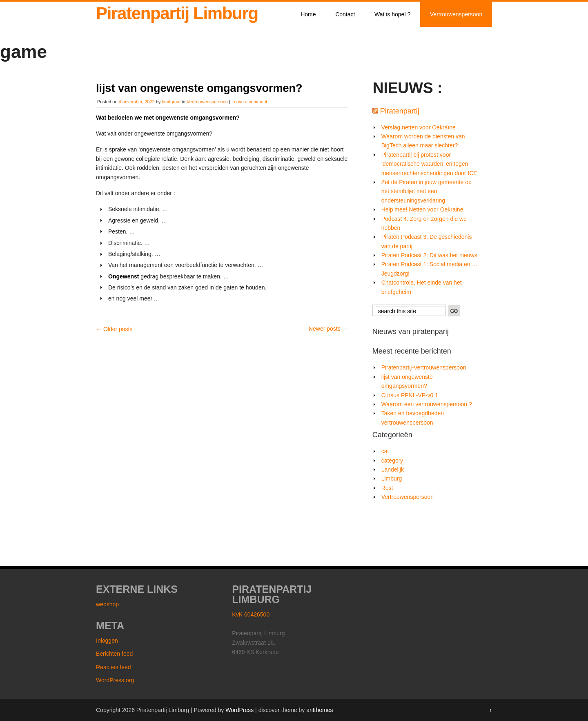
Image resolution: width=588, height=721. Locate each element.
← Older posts (114, 329)
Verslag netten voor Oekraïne (419, 127)
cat (385, 451)
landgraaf (171, 102)
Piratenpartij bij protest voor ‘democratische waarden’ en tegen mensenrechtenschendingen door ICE (429, 164)
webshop (107, 604)
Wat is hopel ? (392, 14)
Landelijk (393, 470)
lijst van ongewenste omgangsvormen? (199, 88)
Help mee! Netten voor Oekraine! (423, 209)
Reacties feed (114, 667)
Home (308, 14)
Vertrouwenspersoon (456, 14)
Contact (345, 14)
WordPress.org (115, 680)
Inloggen (107, 641)
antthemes (320, 710)
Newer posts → (328, 329)
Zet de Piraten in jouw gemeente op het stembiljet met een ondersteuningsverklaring (427, 191)
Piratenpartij (400, 111)
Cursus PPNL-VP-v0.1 (410, 395)
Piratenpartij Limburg (177, 13)
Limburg (392, 478)
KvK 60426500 (251, 614)
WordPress (239, 710)
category (392, 461)
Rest (387, 488)
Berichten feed (114, 654)
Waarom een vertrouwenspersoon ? (427, 404)
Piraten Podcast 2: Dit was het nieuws (429, 255)
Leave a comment (249, 102)
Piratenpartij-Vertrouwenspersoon (424, 367)
